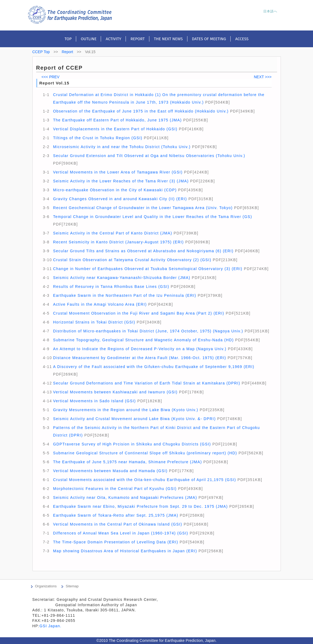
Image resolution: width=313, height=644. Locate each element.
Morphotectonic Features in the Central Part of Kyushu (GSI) (115, 489)
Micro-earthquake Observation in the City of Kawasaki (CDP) (115, 190)
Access (242, 39)
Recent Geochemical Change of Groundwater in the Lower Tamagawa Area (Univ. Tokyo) (143, 208)
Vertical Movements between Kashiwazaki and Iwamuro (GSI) (115, 392)
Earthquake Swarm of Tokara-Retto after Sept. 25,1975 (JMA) (116, 515)
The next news (168, 39)
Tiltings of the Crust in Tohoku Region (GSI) (98, 138)
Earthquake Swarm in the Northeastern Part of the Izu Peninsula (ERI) (124, 295)
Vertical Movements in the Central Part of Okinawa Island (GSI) (117, 524)
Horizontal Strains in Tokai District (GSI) (94, 322)
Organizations (46, 586)
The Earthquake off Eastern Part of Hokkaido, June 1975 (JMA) (117, 120)
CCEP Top (41, 52)
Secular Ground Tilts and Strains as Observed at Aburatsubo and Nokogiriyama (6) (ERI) (143, 251)
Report (138, 39)
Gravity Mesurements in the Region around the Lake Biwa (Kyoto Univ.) (126, 410)
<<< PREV (51, 77)
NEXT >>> (263, 77)
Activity (113, 39)
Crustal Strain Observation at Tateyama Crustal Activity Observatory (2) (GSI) (132, 260)
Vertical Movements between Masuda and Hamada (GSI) (110, 471)
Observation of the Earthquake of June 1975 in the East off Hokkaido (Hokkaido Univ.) (141, 111)
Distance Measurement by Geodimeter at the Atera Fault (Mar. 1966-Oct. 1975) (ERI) (139, 358)
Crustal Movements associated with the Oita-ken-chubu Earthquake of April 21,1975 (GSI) (144, 480)
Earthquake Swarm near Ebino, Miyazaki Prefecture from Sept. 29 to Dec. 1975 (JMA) (140, 506)
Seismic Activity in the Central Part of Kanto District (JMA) (112, 233)
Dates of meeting (209, 39)
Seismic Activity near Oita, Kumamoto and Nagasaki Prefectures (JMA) (125, 498)
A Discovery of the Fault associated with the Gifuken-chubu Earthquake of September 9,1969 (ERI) (154, 367)
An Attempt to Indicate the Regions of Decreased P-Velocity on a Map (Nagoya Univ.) (140, 349)
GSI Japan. (51, 626)
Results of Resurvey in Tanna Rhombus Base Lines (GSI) (111, 287)
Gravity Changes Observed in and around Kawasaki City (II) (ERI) (120, 199)
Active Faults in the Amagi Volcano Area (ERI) (100, 304)
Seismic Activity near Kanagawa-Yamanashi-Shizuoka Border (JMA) (122, 278)
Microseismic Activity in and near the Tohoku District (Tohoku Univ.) (122, 147)
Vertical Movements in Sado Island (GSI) (94, 401)
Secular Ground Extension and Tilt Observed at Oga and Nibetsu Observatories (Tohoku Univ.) (149, 156)
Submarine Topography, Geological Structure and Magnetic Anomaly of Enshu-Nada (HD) (143, 340)
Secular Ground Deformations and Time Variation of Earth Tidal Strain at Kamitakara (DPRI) (147, 383)
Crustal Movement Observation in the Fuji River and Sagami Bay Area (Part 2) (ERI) (139, 313)
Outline (89, 39)
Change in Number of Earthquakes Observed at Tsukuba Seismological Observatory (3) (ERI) (148, 269)
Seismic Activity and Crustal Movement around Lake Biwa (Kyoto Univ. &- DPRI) (134, 419)
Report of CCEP (59, 68)
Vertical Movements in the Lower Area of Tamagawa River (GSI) (118, 172)
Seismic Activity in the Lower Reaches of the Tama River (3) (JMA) (121, 181)
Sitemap (72, 586)
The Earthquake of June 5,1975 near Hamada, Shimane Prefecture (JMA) (127, 462)
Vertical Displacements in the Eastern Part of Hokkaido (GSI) (115, 129)
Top (68, 39)
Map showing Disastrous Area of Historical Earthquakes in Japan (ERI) (125, 551)
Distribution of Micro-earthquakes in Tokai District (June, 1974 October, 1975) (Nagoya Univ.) (148, 331)
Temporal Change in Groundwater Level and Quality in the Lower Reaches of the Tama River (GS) (152, 217)
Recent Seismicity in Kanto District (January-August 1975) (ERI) (118, 242)
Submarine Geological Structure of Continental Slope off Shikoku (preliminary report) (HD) (145, 453)
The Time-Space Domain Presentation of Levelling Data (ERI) (115, 542)
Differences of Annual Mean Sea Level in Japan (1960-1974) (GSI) (120, 533)
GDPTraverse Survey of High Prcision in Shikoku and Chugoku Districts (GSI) (132, 444)
